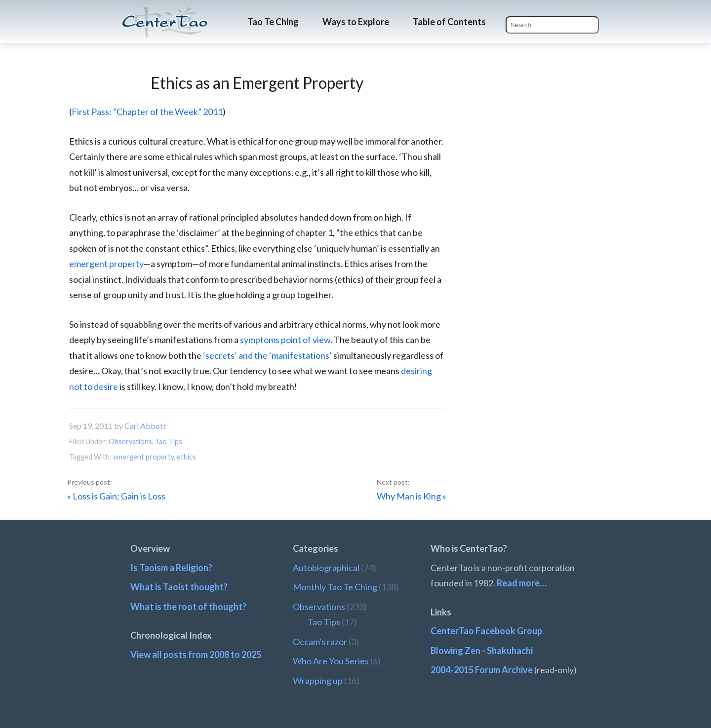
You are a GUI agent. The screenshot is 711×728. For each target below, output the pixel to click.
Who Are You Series (331, 661)
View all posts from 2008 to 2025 (196, 654)
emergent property (106, 264)
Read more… (522, 583)
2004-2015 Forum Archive (482, 670)
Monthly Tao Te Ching (335, 587)
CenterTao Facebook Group (486, 631)
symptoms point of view (285, 340)
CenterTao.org (165, 13)
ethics (186, 457)
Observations (130, 441)
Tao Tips (169, 441)
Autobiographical (326, 568)
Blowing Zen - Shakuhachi (482, 651)
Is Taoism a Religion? (171, 568)
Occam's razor (320, 642)
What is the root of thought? (188, 607)
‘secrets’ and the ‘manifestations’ (267, 355)
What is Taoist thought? (179, 587)
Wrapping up (318, 681)
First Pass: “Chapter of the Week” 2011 (147, 112)
